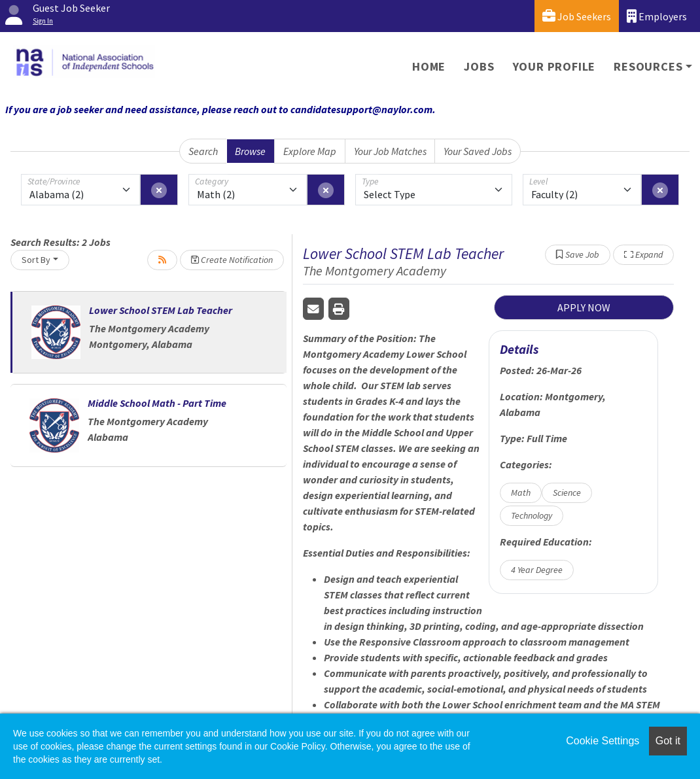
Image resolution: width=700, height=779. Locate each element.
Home (429, 66)
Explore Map (310, 151)
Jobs (479, 66)
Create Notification (232, 260)
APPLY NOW (584, 307)
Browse (250, 151)
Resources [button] (648, 66)
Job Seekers (577, 16)
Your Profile (554, 66)
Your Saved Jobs (478, 151)
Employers (657, 16)
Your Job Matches (390, 151)
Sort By (36, 260)
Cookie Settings (603, 741)
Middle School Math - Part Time (157, 403)
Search (203, 151)
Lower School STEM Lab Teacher (161, 310)
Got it (668, 741)
